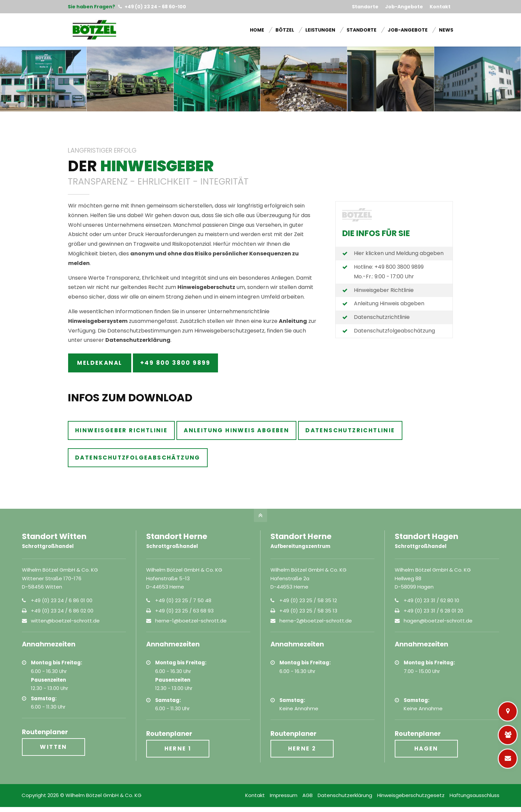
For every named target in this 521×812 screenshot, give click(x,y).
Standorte (365, 7)
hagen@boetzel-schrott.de (438, 621)
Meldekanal (100, 363)
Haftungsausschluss (474, 795)
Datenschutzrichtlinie (382, 317)
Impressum (284, 795)
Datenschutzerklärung (345, 795)
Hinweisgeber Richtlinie (384, 290)
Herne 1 (178, 748)
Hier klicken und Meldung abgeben (399, 253)
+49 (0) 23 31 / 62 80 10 (431, 600)
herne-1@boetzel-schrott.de (191, 621)
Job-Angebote (404, 7)
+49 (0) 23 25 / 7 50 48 (183, 600)
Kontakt (440, 7)
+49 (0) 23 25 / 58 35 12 (308, 600)
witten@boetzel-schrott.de (65, 621)
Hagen (426, 748)
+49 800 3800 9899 (175, 363)
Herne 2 (302, 748)
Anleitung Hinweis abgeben (389, 303)
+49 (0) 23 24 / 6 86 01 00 (62, 600)
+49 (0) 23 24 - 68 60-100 (152, 7)
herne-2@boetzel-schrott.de (316, 621)
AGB (308, 795)
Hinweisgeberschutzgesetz (411, 795)
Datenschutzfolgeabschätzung (394, 331)
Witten (53, 747)
